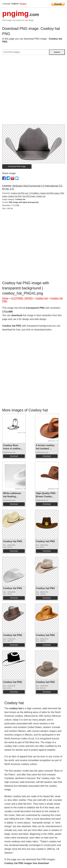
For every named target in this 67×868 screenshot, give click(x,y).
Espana (23, 4)
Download (14, 456)
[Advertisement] (33, 91)
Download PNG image (17, 166)
